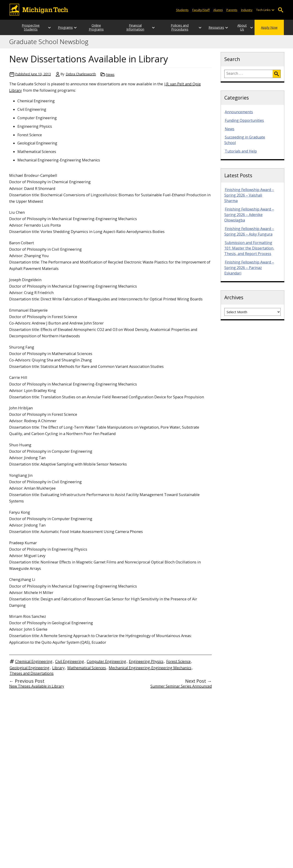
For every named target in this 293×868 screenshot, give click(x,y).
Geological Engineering (30, 668)
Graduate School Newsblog (49, 42)
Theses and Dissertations (32, 673)
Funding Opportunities (244, 120)
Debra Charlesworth (81, 74)
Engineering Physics (146, 661)
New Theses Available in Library (37, 686)
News (110, 74)
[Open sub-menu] (273, 10)
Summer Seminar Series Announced (181, 686)
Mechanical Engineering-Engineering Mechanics (150, 668)
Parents (232, 10)
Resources (207, 27)
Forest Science (178, 661)
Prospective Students (26, 27)
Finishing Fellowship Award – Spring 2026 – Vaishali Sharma (249, 195)
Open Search (281, 10)
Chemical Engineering (34, 661)
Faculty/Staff (201, 10)
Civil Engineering (70, 661)
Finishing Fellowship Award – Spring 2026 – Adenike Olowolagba (249, 215)
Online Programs (95, 27)
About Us (238, 27)
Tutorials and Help (241, 151)
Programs (61, 27)
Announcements (239, 112)
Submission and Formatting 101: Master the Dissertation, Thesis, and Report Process (249, 248)
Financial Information (134, 27)
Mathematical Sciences (87, 668)
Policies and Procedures (173, 27)
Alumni (218, 10)
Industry (247, 10)
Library (58, 668)
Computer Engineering (106, 661)
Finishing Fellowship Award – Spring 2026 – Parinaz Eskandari (249, 268)
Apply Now (269, 27)
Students (182, 10)
